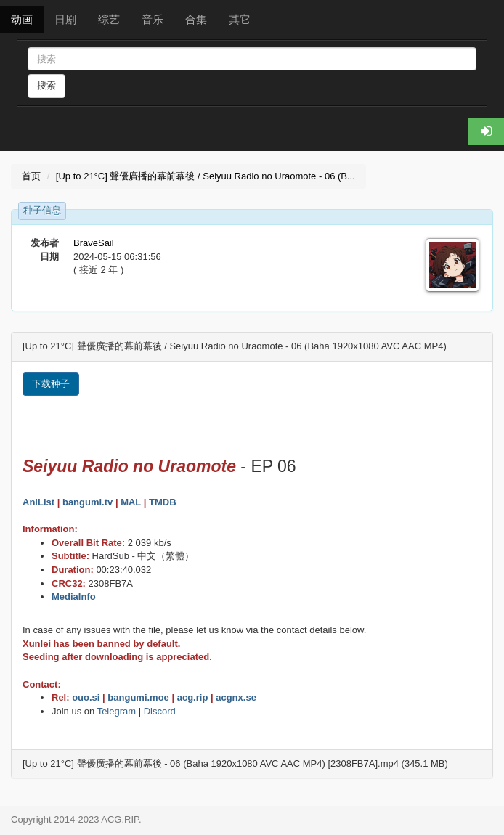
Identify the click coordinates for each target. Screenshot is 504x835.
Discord (160, 711)
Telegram (117, 711)
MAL (131, 502)
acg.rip (193, 697)
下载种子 (51, 384)
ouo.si (86, 697)
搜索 (46, 85)
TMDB (163, 502)
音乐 (153, 19)
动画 (22, 19)
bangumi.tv (88, 502)
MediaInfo (74, 596)
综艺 (109, 19)
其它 (240, 19)
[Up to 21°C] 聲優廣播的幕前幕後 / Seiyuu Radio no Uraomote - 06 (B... (206, 176)
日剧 (65, 19)
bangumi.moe (138, 697)
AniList (38, 502)
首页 (31, 176)
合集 (196, 19)
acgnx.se (236, 697)
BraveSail (94, 243)
